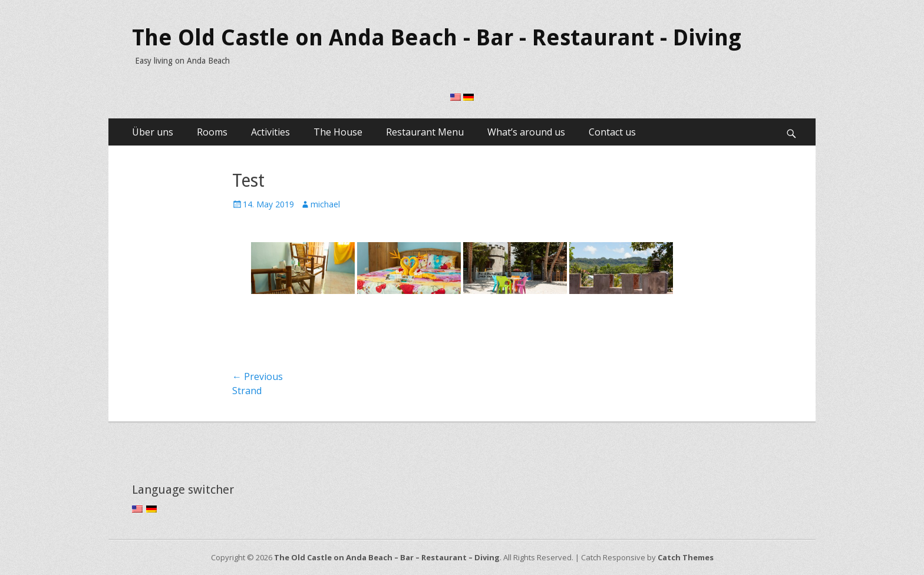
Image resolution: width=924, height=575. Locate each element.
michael (325, 204)
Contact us (612, 132)
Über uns (153, 132)
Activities (270, 132)
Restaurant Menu (425, 132)
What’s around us (526, 132)
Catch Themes (686, 557)
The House (338, 132)
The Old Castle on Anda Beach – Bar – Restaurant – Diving (387, 557)
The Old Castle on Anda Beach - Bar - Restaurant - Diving (437, 38)
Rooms (212, 132)
